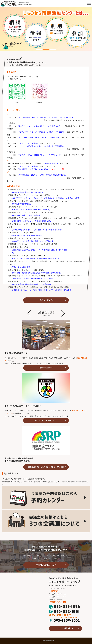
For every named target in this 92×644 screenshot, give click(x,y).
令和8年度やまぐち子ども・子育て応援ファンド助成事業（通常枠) (37, 230)
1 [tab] (37, 48)
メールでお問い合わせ (65, 628)
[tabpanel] (46, 29)
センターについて (46, 368)
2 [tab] (44, 48)
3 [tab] (51, 48)
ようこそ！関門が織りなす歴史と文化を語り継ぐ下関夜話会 (41, 146)
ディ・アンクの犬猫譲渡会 (28, 166)
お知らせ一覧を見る (46, 300)
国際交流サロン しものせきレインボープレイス (46, 467)
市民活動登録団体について (46, 565)
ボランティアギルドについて (46, 420)
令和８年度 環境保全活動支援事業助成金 (27, 235)
